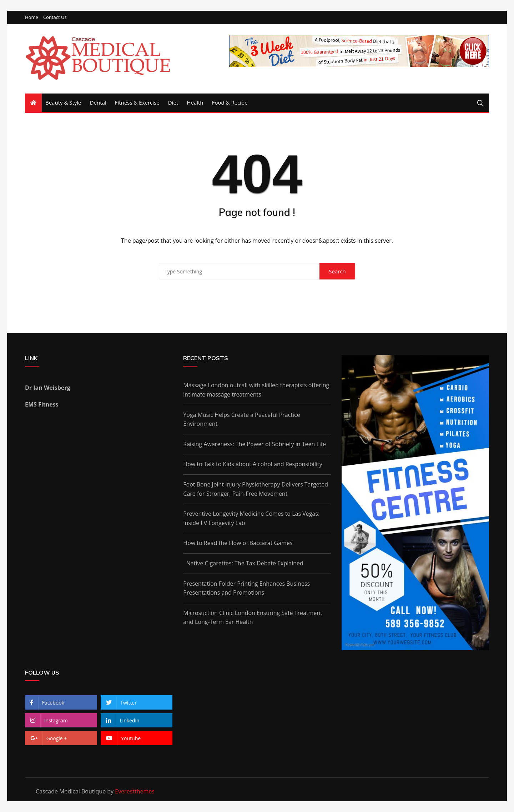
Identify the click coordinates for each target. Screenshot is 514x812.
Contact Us (55, 17)
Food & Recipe (230, 102)
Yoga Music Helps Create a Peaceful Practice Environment (241, 419)
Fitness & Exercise (137, 102)
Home (32, 17)
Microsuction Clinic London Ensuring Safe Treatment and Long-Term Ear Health (253, 617)
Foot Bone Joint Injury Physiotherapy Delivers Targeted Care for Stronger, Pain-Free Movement (256, 489)
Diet (173, 102)
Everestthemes (135, 791)
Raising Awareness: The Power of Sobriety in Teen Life (255, 444)
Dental (98, 102)
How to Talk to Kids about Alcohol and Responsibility (253, 464)
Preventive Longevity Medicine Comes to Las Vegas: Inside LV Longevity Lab (251, 518)
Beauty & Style (63, 102)
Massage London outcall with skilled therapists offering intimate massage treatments (256, 390)
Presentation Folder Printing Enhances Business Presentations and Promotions (246, 588)
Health (195, 102)
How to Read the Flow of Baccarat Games (238, 543)
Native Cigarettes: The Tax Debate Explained (243, 563)
